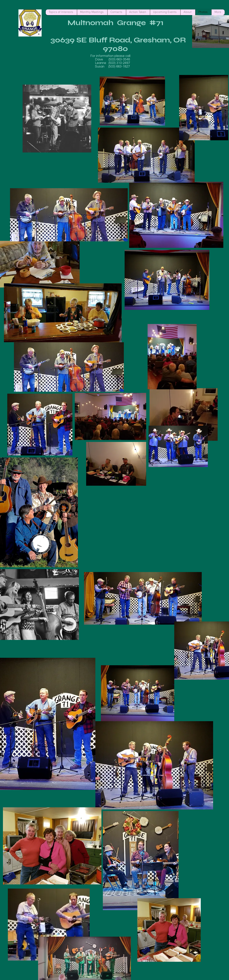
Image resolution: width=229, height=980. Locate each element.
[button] (98, 505)
